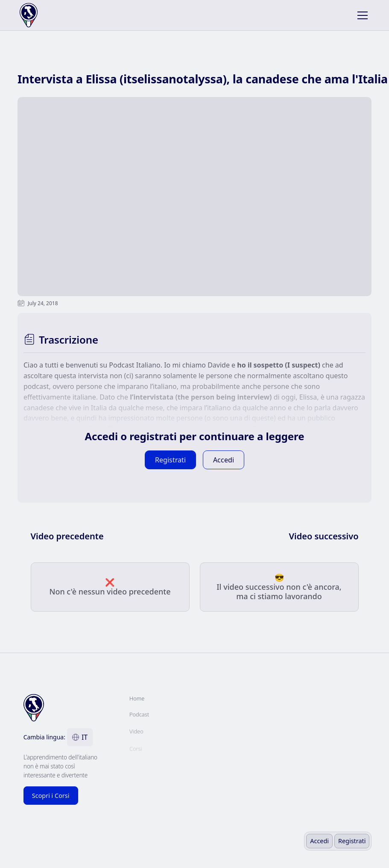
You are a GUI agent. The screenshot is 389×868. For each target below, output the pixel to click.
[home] (54, 15)
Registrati (352, 841)
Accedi (319, 841)
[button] (361, 15)
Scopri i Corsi (51, 796)
